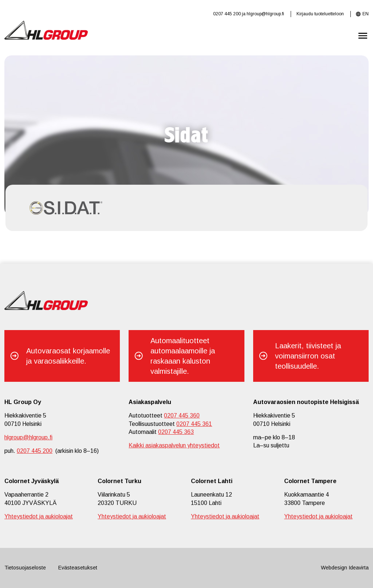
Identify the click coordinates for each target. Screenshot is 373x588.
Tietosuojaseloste (25, 568)
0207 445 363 (176, 432)
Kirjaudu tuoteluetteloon (320, 14)
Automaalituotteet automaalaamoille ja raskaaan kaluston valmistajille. (183, 356)
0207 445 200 (227, 14)
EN (366, 14)
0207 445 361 (194, 424)
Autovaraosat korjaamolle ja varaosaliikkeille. (68, 356)
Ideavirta (359, 568)
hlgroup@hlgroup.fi (265, 14)
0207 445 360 (182, 415)
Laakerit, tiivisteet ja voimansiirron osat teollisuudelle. (308, 356)
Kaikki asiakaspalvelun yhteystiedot (174, 445)
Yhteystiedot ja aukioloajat (39, 516)
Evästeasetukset (78, 568)
